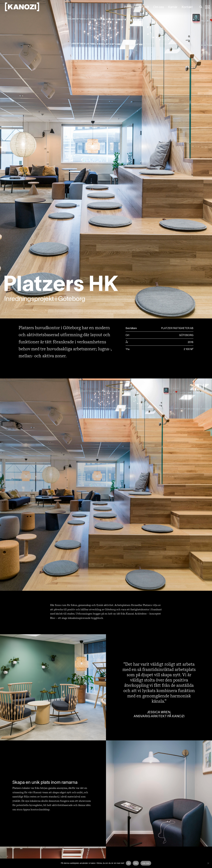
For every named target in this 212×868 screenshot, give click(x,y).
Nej (136, 863)
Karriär (173, 7)
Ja (129, 863)
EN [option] (207, 7)
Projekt (129, 7)
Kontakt (187, 7)
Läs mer (146, 863)
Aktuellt (144, 7)
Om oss (159, 7)
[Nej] (208, 863)
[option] (207, 7)
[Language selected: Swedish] (207, 7)
